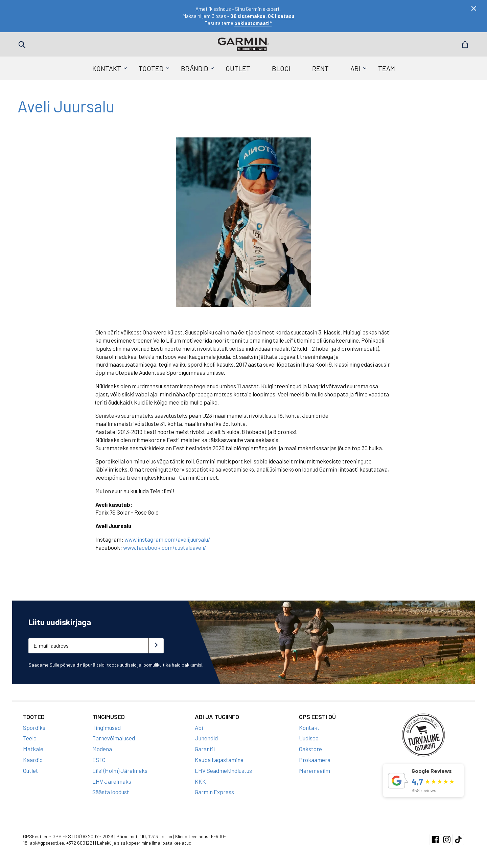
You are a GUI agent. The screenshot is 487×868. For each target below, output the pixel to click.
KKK (200, 781)
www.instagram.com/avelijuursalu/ (167, 539)
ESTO (99, 760)
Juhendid (206, 738)
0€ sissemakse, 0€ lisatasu (262, 16)
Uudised (309, 738)
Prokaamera (315, 760)
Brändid (194, 68)
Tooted (151, 68)
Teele (30, 738)
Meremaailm (315, 771)
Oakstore (310, 749)
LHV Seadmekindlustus (223, 771)
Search (22, 45)
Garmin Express (214, 792)
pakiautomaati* (253, 23)
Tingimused (107, 728)
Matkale (33, 749)
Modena (102, 749)
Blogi (281, 68)
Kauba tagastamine (219, 760)
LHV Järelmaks (112, 781)
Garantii (205, 749)
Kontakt (107, 68)
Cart (465, 45)
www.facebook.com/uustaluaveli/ (165, 547)
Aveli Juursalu (66, 106)
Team (387, 68)
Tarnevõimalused (114, 738)
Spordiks (34, 728)
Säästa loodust (111, 792)
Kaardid (33, 760)
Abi (355, 68)
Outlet (238, 68)
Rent (320, 68)
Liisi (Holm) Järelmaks (120, 771)
